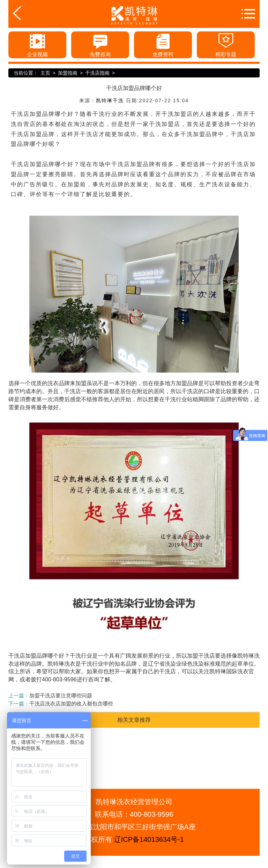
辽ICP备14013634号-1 (149, 839)
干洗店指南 (97, 73)
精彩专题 (226, 44)
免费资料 (163, 44)
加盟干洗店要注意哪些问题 (61, 695)
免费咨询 (100, 44)
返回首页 (28, 13)
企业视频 (37, 44)
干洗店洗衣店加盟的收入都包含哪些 (71, 704)
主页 (45, 73)
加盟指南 (68, 73)
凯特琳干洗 (110, 100)
